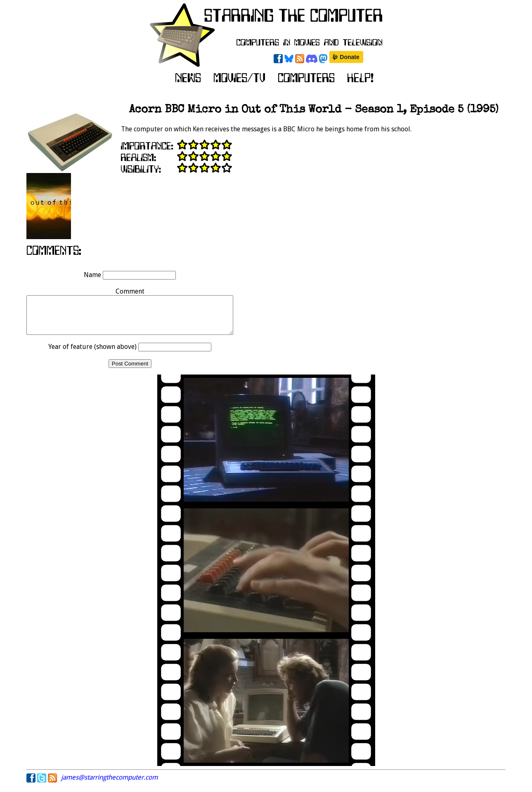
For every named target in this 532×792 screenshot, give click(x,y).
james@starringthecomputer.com (109, 785)
